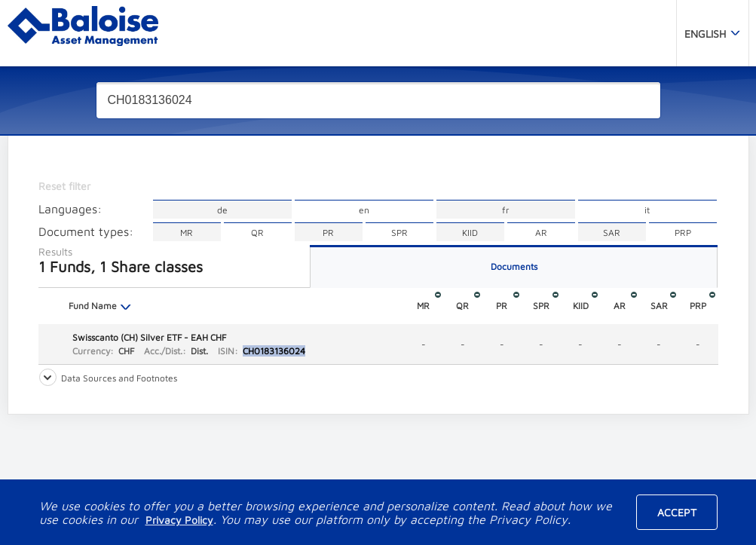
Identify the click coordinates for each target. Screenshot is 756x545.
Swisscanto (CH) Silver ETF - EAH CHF (149, 337)
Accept (677, 512)
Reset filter (64, 186)
